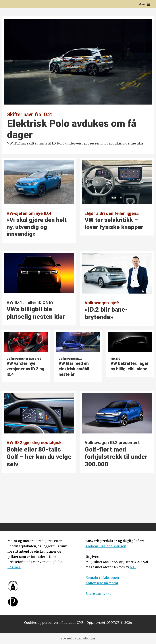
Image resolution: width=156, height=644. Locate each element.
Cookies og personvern (42, 623)
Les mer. (14, 567)
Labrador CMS (73, 623)
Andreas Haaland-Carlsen (106, 546)
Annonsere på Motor (102, 583)
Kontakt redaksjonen (102, 578)
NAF (133, 567)
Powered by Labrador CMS (78, 639)
